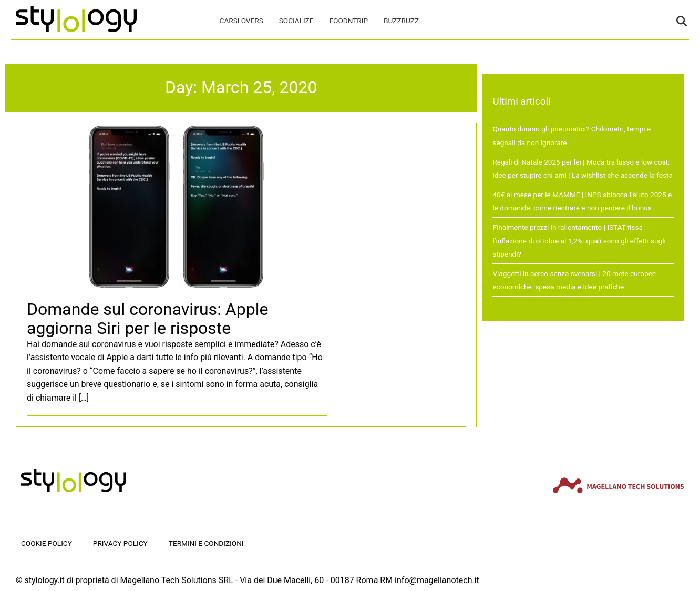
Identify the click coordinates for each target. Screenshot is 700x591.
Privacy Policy (120, 543)
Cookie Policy (47, 543)
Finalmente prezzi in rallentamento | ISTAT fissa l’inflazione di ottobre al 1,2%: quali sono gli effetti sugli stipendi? (579, 241)
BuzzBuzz (401, 21)
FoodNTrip (349, 21)
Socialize (296, 21)
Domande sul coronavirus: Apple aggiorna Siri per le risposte (147, 318)
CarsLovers (241, 21)
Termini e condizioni (206, 543)
